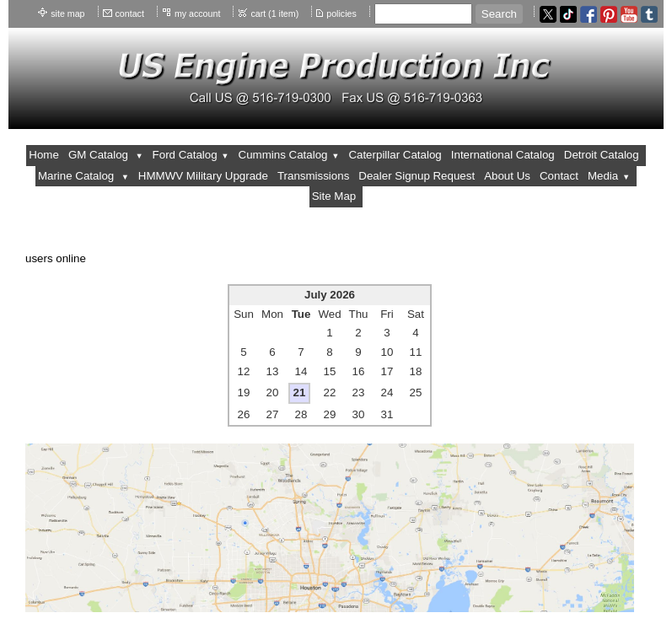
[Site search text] (423, 14)
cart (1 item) (274, 13)
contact (130, 13)
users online (56, 258)
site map (67, 13)
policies (341, 13)
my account (198, 13)
